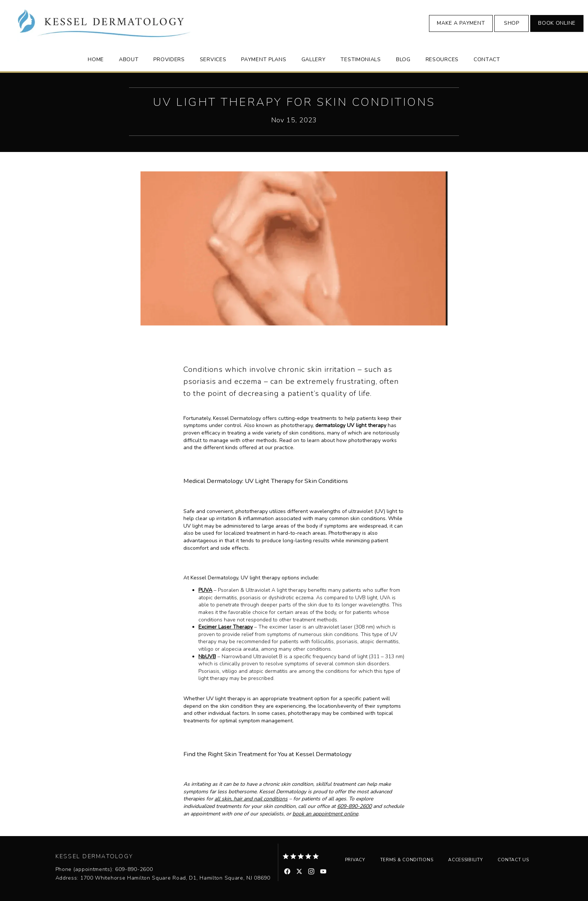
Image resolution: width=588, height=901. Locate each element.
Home (96, 59)
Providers (169, 59)
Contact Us (513, 860)
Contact (487, 59)
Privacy (355, 860)
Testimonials (361, 59)
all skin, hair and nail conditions (251, 799)
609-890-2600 (354, 806)
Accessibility (465, 860)
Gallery (314, 59)
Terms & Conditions (407, 860)
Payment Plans (264, 59)
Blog (403, 59)
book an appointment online (325, 814)
